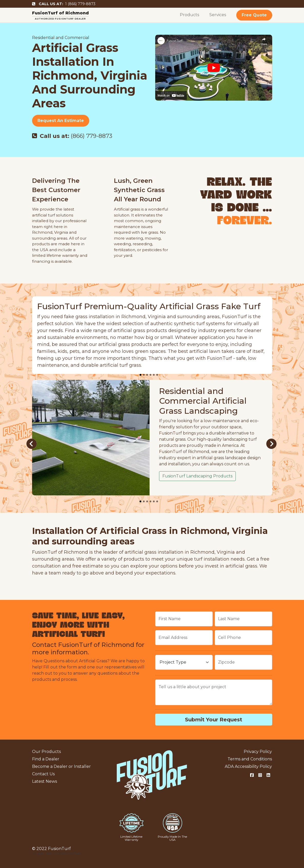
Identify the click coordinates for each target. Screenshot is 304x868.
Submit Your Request (214, 720)
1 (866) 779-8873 (64, 4)
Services (218, 15)
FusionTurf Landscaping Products (197, 476)
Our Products (46, 752)
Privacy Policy (258, 752)
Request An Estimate (61, 121)
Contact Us (43, 774)
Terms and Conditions (250, 759)
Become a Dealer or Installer (61, 766)
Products (189, 15)
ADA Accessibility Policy (248, 766)
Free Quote (254, 15)
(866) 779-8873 (72, 136)
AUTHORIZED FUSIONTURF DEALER (60, 19)
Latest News (45, 781)
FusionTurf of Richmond (60, 13)
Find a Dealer (46, 759)
